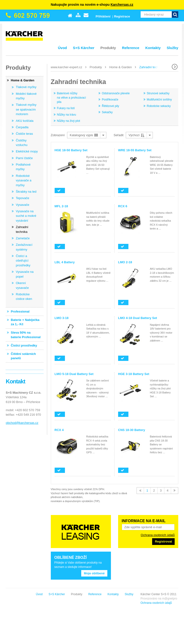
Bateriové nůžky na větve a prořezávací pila (72, 98)
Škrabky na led (26, 192)
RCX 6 (123, 206)
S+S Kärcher (84, 48)
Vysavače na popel (25, 274)
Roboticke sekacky (159, 106)
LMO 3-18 (62, 318)
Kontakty (153, 48)
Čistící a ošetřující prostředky (23, 261)
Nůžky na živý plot (69, 121)
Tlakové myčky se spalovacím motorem (26, 109)
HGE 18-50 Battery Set (71, 150)
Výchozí (136, 135)
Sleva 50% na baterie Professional (26, 335)
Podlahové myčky (23, 167)
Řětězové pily (110, 106)
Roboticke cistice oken (24, 297)
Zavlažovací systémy (24, 247)
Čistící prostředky (24, 345)
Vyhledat (175, 14)
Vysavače (23, 205)
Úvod (63, 48)
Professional (20, 311)
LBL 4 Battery (65, 262)
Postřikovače (110, 100)
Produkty (108, 48)
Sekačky (107, 112)
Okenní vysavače (22, 285)
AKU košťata (25, 121)
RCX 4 (59, 430)
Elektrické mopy (27, 151)
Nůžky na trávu (67, 115)
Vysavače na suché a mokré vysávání (26, 216)
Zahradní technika (152, 67)
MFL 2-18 (61, 206)
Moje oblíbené (94, 573)
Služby (172, 48)
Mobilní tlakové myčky (26, 96)
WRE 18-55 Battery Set (135, 150)
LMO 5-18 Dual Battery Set (74, 374)
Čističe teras (24, 134)
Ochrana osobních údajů (158, 535)
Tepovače (23, 198)
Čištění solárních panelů (23, 356)
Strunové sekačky (158, 93)
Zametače (23, 238)
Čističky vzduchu (22, 143)
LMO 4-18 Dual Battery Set (138, 318)
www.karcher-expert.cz (66, 67)
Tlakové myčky (26, 87)
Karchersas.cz (122, 5)
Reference (131, 48)
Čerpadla (22, 127)
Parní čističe (24, 158)
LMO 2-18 (125, 262)
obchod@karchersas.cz (22, 423)
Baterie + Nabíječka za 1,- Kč (25, 322)
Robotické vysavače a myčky (24, 180)
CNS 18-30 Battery (132, 430)
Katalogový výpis (84, 135)
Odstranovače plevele (116, 93)
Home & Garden (121, 67)
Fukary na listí (66, 108)
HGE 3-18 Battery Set (134, 374)
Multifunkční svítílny (159, 100)
